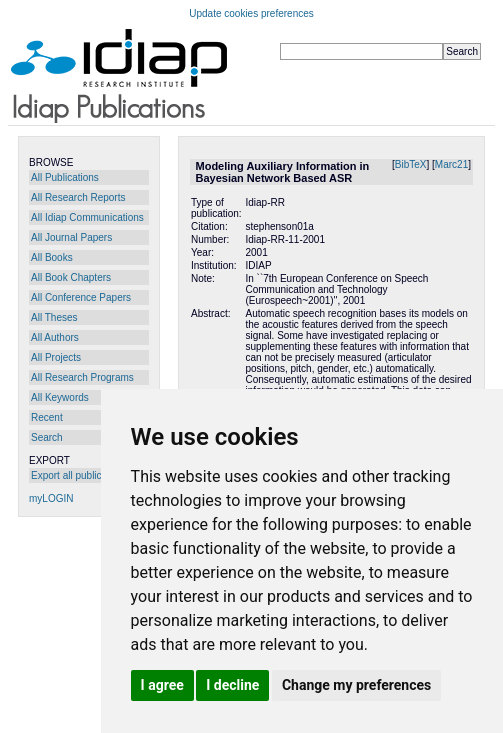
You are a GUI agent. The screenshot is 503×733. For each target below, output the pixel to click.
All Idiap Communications (87, 217)
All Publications (65, 177)
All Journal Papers (71, 237)
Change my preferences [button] (356, 685)
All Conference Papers (81, 297)
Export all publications (79, 475)
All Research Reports (78, 197)
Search (47, 437)
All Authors (55, 337)
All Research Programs (82, 377)
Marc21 (451, 164)
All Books (52, 257)
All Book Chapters (71, 277)
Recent (47, 417)
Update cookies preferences (251, 13)
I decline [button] (232, 685)
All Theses (54, 317)
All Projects (56, 357)
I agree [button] (162, 685)
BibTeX (411, 164)
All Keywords (60, 397)
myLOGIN (51, 498)
